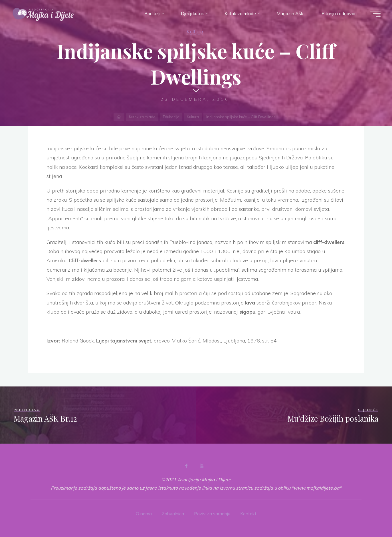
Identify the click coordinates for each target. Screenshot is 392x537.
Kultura (195, 31)
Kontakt (248, 514)
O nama (144, 514)
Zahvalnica (173, 514)
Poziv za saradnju (212, 514)
